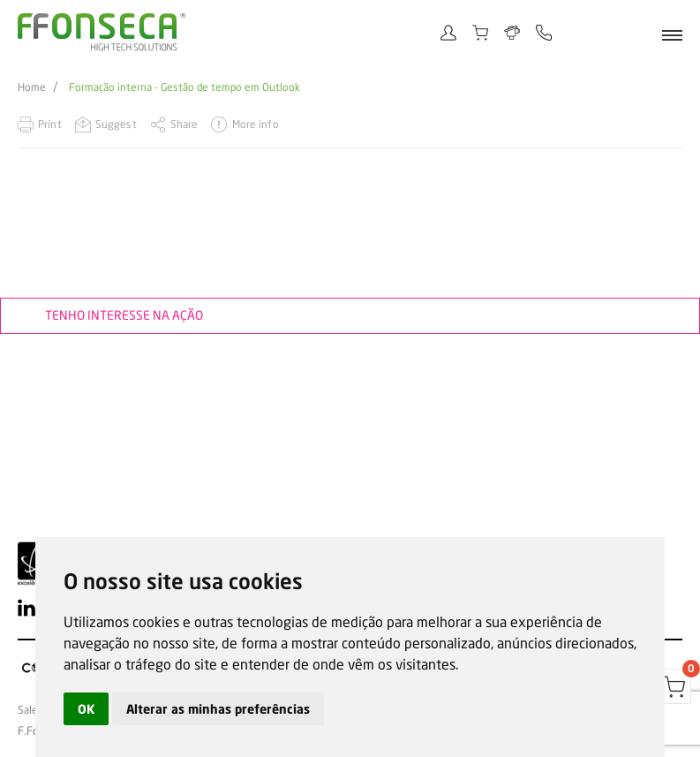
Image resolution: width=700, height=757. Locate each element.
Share (184, 124)
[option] (350, 194)
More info (256, 124)
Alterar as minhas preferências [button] (218, 709)
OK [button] (86, 709)
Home (32, 87)
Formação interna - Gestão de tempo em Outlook (184, 87)
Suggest (116, 124)
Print (50, 124)
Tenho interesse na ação (124, 315)
